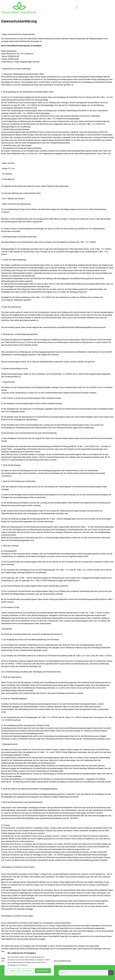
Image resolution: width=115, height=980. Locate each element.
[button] (77, 7)
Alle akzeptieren (43, 971)
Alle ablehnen (27, 971)
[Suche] (111, 973)
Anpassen (13, 971)
